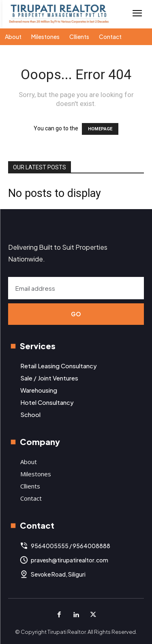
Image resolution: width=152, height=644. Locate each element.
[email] (76, 288)
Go (76, 314)
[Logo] (59, 14)
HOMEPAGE (100, 129)
